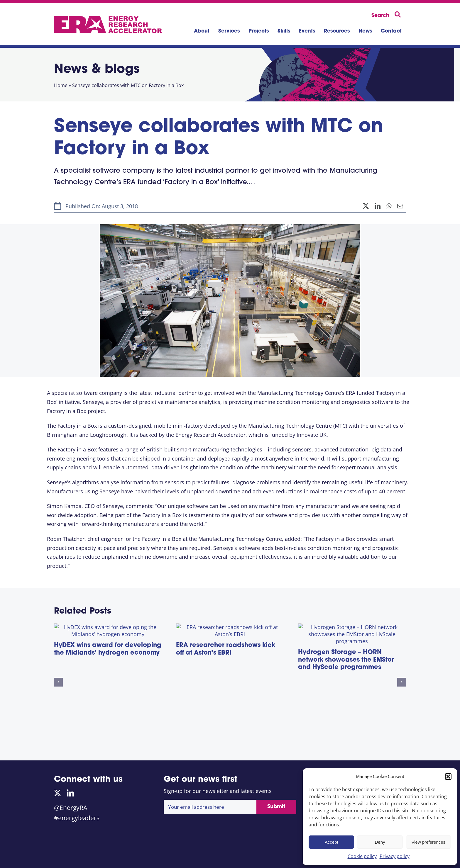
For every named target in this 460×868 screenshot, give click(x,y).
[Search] (387, 15)
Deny (380, 842)
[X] (366, 206)
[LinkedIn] (378, 206)
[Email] (400, 206)
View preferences (429, 842)
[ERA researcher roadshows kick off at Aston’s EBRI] (230, 629)
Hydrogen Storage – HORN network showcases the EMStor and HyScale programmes (346, 723)
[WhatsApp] (389, 206)
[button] (448, 777)
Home (61, 85)
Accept (332, 842)
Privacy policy (395, 856)
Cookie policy (362, 856)
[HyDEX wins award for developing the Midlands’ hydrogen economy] (108, 629)
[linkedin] (70, 793)
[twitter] (58, 793)
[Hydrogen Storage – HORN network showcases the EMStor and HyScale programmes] (352, 629)
